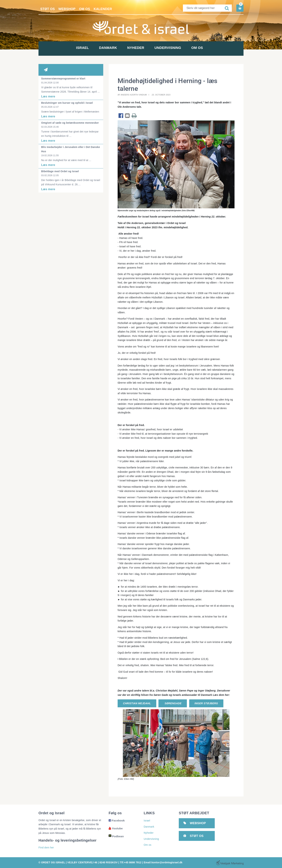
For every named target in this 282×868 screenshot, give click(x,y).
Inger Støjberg (206, 703)
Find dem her (46, 848)
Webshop (67, 9)
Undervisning (182, 48)
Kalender (103, 9)
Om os (85, 9)
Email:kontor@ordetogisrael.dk (163, 862)
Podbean (116, 836)
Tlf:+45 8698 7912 (131, 862)
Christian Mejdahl (137, 703)
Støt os (48, 9)
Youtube (116, 828)
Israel (59, 48)
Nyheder (141, 48)
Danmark (100, 48)
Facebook (117, 820)
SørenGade (173, 703)
